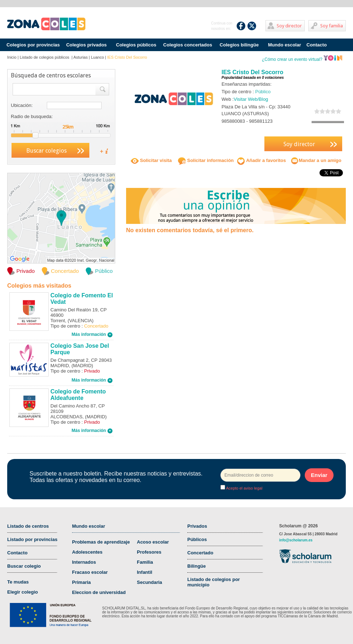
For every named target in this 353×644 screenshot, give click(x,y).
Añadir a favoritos (262, 160)
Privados (197, 526)
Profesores (149, 552)
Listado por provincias (32, 539)
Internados (84, 562)
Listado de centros (28, 526)
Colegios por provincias (33, 45)
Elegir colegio (23, 592)
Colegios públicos (136, 45)
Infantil (145, 572)
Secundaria (149, 582)
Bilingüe (196, 566)
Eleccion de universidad (99, 592)
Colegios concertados (188, 45)
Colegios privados (87, 45)
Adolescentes (87, 552)
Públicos (197, 539)
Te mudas (18, 582)
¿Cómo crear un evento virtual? (302, 59)
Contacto (317, 45)
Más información (92, 334)
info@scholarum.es (296, 540)
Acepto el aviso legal (244, 488)
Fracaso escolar (90, 572)
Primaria (81, 582)
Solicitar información (206, 160)
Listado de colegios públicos (45, 57)
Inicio (12, 57)
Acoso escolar (153, 542)
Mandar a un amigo (316, 160)
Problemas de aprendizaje (101, 542)
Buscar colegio (24, 566)
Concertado (200, 553)
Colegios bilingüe (239, 45)
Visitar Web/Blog (251, 99)
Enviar (319, 475)
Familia (145, 562)
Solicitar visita (151, 160)
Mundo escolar (285, 45)
